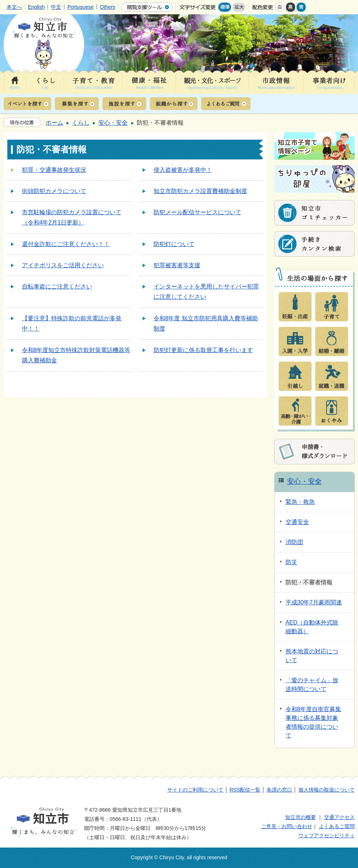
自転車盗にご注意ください (57, 286)
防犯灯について (174, 244)
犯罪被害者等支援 (177, 265)
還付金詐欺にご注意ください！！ (66, 244)
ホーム (54, 123)
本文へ (14, 7)
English (37, 7)
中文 (56, 7)
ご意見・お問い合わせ (287, 826)
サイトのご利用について (195, 790)
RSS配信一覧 (245, 790)
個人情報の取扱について (327, 790)
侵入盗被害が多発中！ (183, 170)
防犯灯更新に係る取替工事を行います (203, 350)
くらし (81, 123)
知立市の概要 (301, 817)
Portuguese (80, 7)
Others (108, 7)
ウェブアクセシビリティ (327, 835)
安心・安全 (113, 123)
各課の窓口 (279, 790)
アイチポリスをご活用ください (63, 265)
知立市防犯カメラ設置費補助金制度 (200, 191)
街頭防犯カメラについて (54, 191)
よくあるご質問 (337, 826)
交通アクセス (339, 817)
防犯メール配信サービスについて (197, 212)
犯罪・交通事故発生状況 (54, 170)
